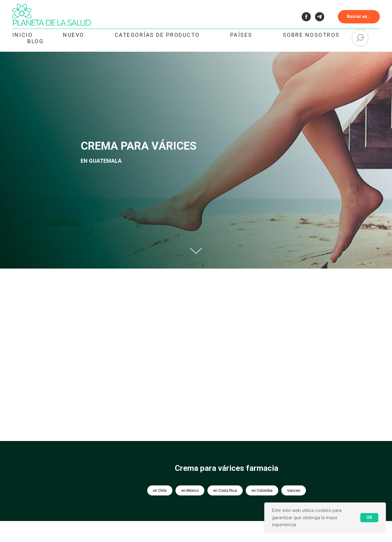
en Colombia (262, 491)
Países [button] (241, 35)
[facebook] (306, 17)
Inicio (22, 35)
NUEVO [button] (74, 35)
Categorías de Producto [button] (157, 35)
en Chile (160, 491)
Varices (294, 491)
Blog (35, 41)
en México (190, 491)
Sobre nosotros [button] (311, 35)
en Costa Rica (225, 491)
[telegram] (320, 17)
